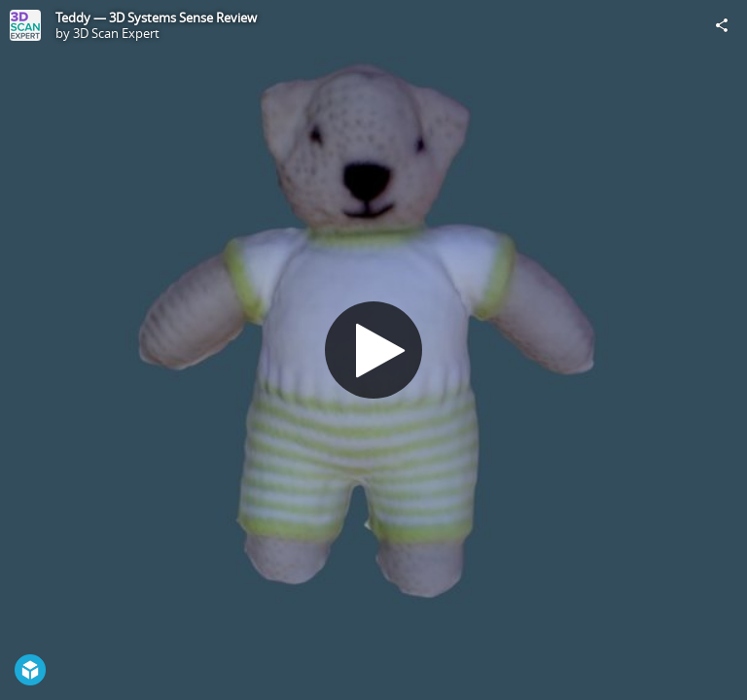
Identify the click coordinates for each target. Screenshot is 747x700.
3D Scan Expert (116, 33)
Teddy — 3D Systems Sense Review (156, 17)
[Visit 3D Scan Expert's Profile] (25, 25)
